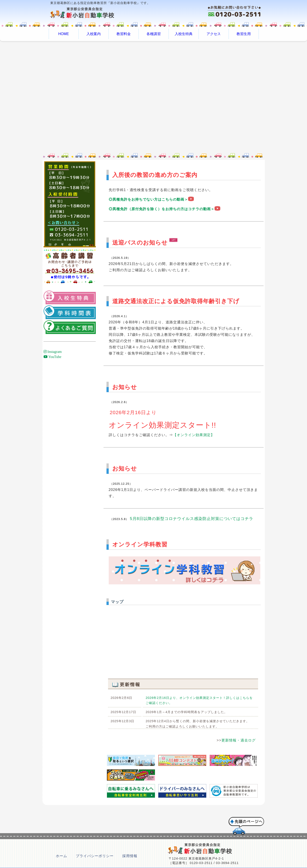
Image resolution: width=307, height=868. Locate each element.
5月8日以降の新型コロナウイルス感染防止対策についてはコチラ (191, 519)
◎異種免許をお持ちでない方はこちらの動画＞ (151, 199)
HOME (64, 34)
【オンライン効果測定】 (194, 435)
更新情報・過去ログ (239, 740)
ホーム (61, 856)
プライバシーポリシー (95, 856)
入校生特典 (184, 34)
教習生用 (244, 34)
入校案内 (94, 34)
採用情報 (130, 856)
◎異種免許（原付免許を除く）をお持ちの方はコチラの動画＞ (165, 209)
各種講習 (154, 34)
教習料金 (124, 34)
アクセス (214, 34)
